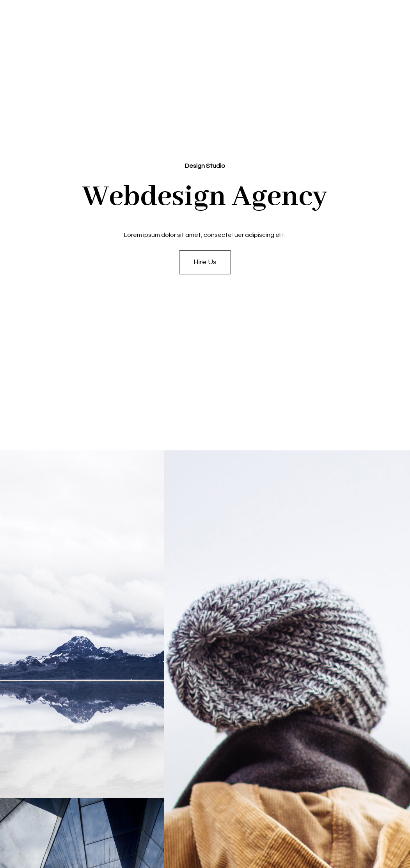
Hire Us (205, 262)
